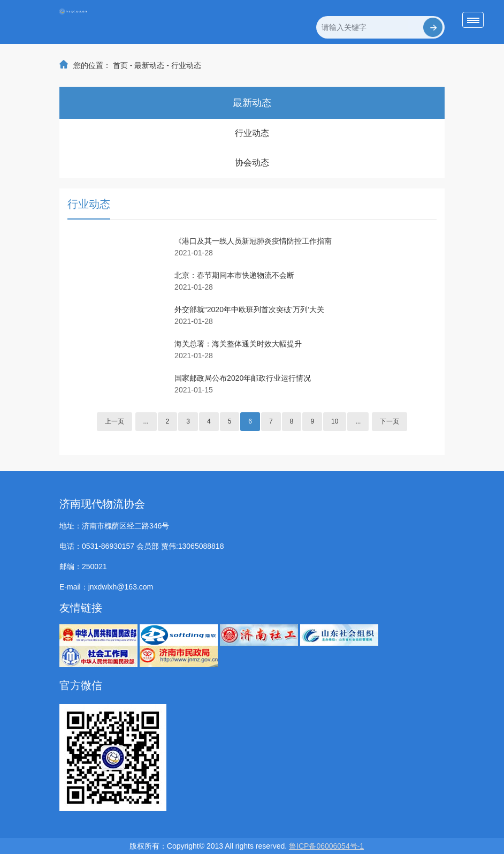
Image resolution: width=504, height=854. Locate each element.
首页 (120, 65)
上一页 (114, 421)
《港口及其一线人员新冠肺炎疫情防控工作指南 (253, 241)
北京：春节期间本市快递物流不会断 (234, 275)
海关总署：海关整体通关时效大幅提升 (238, 344)
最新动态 (149, 65)
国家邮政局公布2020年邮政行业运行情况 (243, 378)
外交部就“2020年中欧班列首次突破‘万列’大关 (249, 309)
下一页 (390, 421)
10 (335, 421)
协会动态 (252, 163)
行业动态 (186, 65)
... (146, 421)
